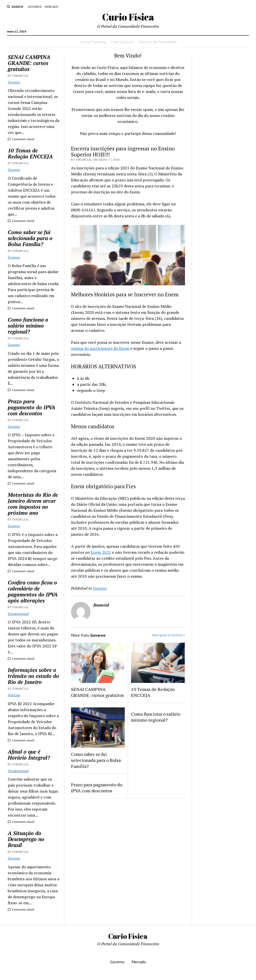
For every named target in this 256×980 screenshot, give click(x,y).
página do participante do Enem (100, 348)
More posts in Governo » (169, 635)
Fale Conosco (122, 42)
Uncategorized (18, 614)
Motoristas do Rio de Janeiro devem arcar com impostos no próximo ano (33, 504)
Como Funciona (93, 42)
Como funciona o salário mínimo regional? (28, 326)
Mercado (52, 7)
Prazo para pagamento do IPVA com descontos (31, 407)
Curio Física (128, 17)
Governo (35, 7)
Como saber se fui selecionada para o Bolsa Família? (30, 238)
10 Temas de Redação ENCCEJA (30, 153)
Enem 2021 (101, 552)
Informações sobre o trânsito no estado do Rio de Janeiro (33, 676)
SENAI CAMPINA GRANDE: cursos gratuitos (29, 63)
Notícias (14, 695)
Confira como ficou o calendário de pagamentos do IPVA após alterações (33, 591)
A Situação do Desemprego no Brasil (26, 839)
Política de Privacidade (158, 42)
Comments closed (21, 139)
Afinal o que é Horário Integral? (29, 755)
